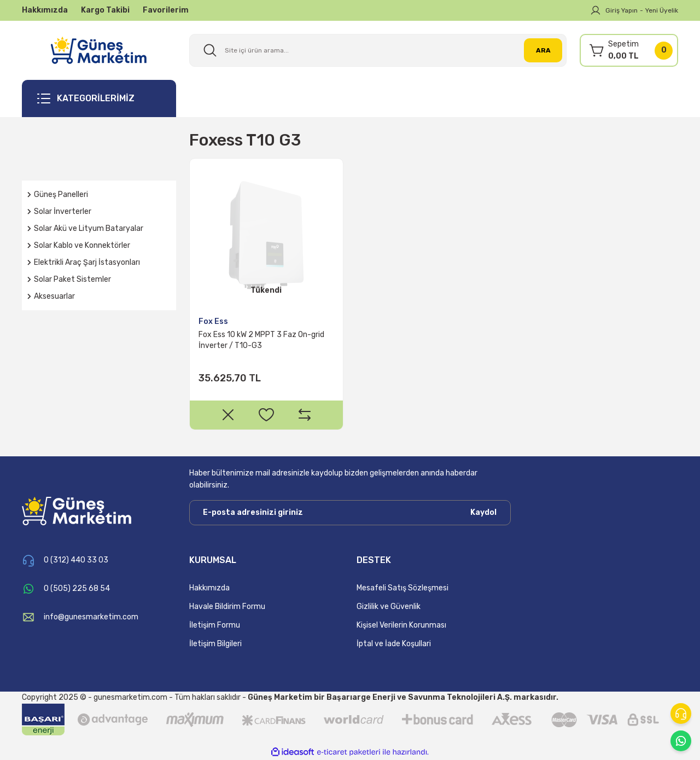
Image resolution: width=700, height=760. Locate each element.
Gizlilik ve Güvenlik (389, 607)
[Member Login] (596, 10)
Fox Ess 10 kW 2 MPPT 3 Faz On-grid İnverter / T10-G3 (261, 340)
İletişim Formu (215, 625)
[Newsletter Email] (350, 513)
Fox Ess (213, 321)
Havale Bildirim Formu (227, 607)
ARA (543, 50)
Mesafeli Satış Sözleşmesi (402, 588)
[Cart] (629, 50)
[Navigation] (99, 98)
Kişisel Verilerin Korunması (401, 625)
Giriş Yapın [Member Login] (622, 10)
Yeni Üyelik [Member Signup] (662, 10)
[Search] (378, 50)
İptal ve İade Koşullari (394, 644)
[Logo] (99, 50)
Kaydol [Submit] (483, 512)
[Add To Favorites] (266, 415)
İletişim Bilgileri (215, 644)
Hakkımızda (209, 588)
